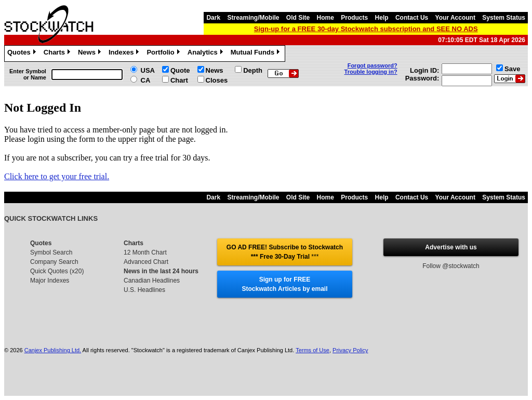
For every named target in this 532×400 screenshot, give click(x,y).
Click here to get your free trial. (57, 176)
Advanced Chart (146, 262)
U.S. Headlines (144, 290)
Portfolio (164, 54)
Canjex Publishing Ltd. (53, 350)
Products (354, 18)
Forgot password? (373, 65)
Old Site (298, 18)
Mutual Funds (257, 54)
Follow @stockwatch (451, 266)
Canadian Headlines (152, 281)
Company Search (54, 262)
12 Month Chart (145, 252)
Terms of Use (312, 350)
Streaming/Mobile (253, 18)
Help (382, 18)
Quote (180, 70)
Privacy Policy (350, 350)
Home (325, 18)
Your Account (455, 18)
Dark (213, 18)
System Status (504, 18)
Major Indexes (50, 281)
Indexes (125, 54)
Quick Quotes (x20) (57, 271)
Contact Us (412, 18)
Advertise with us (451, 247)
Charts (58, 54)
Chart (179, 80)
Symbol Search (51, 252)
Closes (217, 80)
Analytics (207, 54)
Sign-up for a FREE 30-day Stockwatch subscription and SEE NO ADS (366, 29)
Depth (253, 70)
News (91, 54)
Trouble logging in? (371, 72)
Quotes (23, 54)
